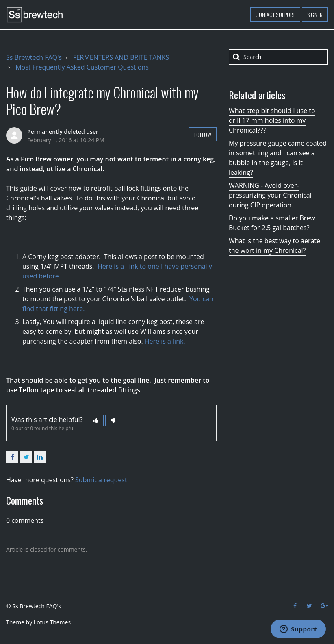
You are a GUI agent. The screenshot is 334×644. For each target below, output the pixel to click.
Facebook (12, 457)
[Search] (278, 57)
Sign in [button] (315, 14)
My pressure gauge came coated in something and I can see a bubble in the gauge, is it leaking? (278, 158)
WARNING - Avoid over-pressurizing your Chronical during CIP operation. (270, 195)
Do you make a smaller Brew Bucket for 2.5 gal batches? (272, 223)
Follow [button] (203, 134)
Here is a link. (165, 341)
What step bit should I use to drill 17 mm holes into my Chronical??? (272, 120)
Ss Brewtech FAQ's (34, 57)
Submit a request (101, 480)
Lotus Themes (52, 622)
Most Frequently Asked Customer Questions (82, 67)
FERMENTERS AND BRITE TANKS (121, 57)
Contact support (275, 14)
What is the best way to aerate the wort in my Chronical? (274, 246)
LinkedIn (40, 457)
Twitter (26, 457)
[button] (96, 420)
